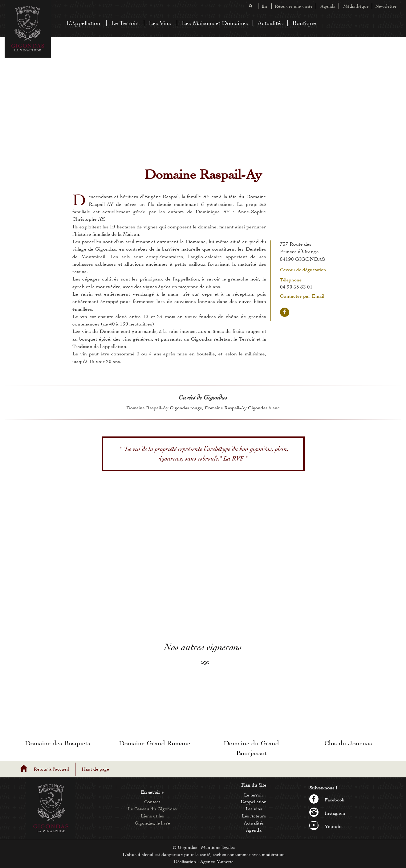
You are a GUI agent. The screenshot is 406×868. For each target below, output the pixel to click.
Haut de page (95, 769)
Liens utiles (152, 816)
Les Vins (160, 23)
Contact (152, 802)
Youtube (326, 826)
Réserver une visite (294, 6)
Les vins (254, 809)
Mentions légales (218, 847)
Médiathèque (356, 6)
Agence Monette (217, 862)
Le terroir (254, 795)
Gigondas (187, 847)
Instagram (327, 813)
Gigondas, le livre (152, 823)
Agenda (328, 6)
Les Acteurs (254, 816)
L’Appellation (83, 23)
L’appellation (254, 802)
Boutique (304, 23)
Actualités (270, 23)
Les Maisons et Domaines (215, 23)
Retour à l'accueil (51, 769)
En (264, 6)
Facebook (327, 800)
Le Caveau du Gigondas (152, 809)
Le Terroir (125, 23)
